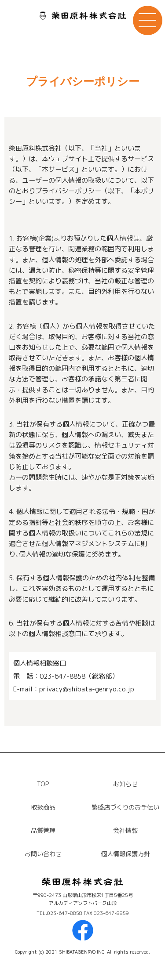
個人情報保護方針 (125, 854)
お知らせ (125, 784)
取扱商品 (43, 807)
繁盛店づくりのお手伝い (125, 807)
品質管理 (43, 831)
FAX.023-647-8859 (106, 913)
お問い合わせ (43, 854)
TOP (43, 784)
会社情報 (125, 831)
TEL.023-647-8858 (60, 913)
